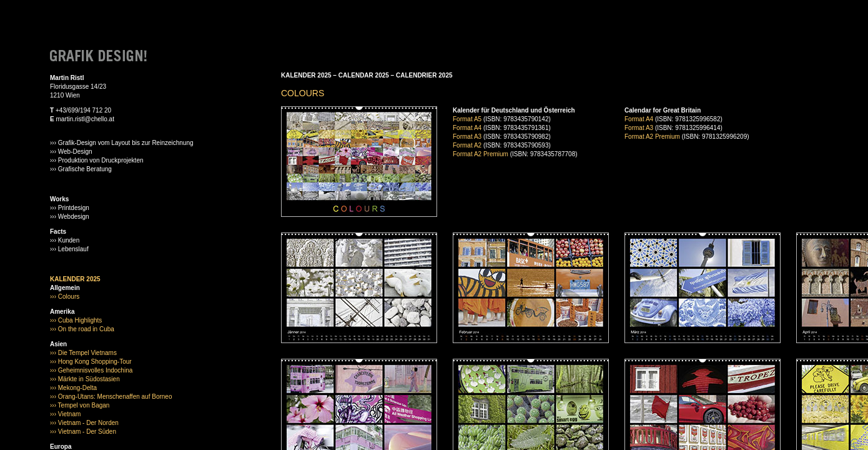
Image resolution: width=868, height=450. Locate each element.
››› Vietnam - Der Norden (84, 423)
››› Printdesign (70, 208)
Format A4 (467, 128)
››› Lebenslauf (69, 249)
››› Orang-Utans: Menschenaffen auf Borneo (111, 397)
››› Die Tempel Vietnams (83, 353)
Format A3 (467, 137)
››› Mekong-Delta (73, 388)
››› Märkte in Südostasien (85, 379)
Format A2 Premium (481, 154)
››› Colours (65, 297)
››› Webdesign (70, 217)
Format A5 (467, 119)
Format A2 (467, 145)
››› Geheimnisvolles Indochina (91, 370)
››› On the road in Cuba (82, 329)
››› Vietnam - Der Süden (83, 432)
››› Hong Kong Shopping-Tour (91, 362)
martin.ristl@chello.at (85, 119)
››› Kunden (65, 240)
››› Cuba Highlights (76, 320)
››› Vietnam (65, 414)
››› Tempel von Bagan (80, 405)
